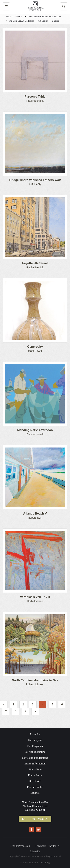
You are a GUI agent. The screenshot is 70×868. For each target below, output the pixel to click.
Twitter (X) (54, 846)
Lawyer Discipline (35, 752)
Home (8, 17)
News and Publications (35, 758)
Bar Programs (35, 746)
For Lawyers (35, 740)
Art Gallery (43, 21)
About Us (19, 17)
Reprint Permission (20, 846)
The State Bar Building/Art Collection (44, 17)
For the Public (35, 787)
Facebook (41, 846)
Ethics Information (35, 764)
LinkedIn (35, 852)
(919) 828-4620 (38, 819)
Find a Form (35, 775)
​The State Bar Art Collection (21, 21)
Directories (35, 781)
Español (35, 793)
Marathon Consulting (39, 863)
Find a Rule (35, 769)
